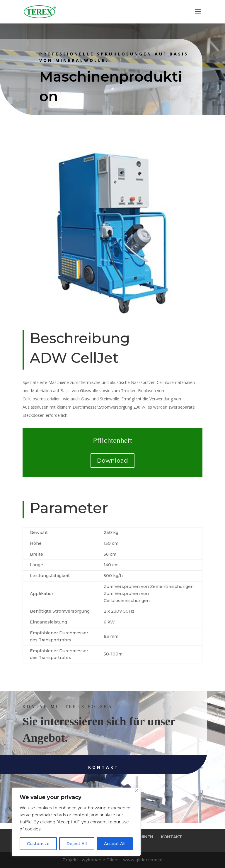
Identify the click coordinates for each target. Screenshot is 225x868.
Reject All (77, 844)
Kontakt (85, 767)
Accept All (115, 844)
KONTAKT (171, 837)
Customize (38, 844)
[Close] (137, 790)
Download (112, 461)
